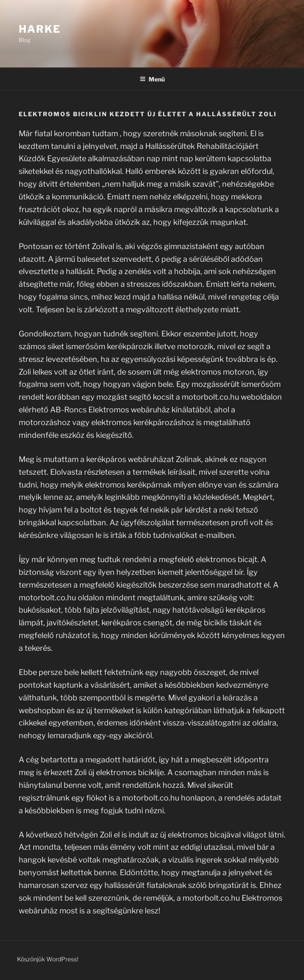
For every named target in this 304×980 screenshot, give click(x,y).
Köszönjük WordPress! (48, 959)
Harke (40, 29)
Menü (152, 79)
